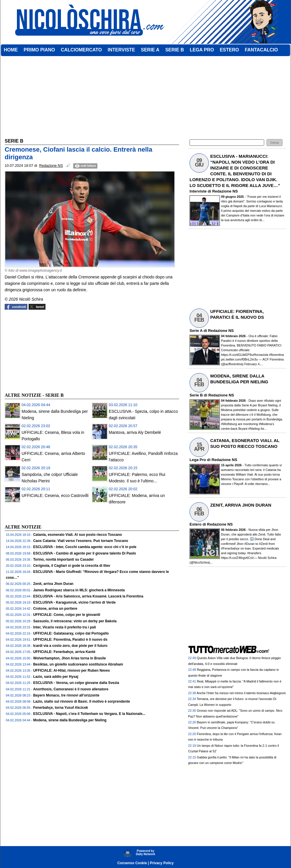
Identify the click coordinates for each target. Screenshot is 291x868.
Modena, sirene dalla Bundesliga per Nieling (70, 720)
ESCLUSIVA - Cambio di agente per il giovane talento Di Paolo (85, 553)
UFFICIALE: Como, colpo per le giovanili (67, 615)
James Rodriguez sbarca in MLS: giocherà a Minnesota (79, 590)
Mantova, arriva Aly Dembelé (135, 432)
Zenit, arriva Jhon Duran (53, 584)
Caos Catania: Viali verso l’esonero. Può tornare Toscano (81, 541)
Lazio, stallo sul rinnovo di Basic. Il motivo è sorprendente (82, 701)
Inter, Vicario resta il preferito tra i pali (65, 627)
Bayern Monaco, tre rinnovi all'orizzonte (66, 695)
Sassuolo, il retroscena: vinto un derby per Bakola (75, 621)
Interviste (198, 191)
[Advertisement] (48, 350)
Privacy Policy (162, 863)
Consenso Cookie (132, 863)
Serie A (196, 331)
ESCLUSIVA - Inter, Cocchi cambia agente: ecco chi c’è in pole (85, 547)
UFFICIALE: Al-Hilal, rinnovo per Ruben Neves (72, 671)
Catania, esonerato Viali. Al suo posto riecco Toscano (78, 535)
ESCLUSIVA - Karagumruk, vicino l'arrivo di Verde (74, 602)
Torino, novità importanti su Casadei (63, 559)
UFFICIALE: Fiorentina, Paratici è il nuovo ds (70, 640)
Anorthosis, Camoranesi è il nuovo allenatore (71, 689)
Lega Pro (198, 460)
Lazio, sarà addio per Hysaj (56, 677)
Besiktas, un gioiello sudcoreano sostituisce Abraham (78, 664)
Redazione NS (225, 191)
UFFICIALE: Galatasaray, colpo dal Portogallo (71, 633)
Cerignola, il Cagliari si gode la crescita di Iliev (72, 566)
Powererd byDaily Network (145, 853)
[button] (275, 143)
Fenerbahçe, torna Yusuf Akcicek (61, 708)
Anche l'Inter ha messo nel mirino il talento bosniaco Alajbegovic (241, 693)
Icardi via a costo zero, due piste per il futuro (70, 646)
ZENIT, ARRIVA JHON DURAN (241, 505)
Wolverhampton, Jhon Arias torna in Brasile (70, 658)
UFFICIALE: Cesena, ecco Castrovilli (55, 495)
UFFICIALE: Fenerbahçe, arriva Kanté (64, 652)
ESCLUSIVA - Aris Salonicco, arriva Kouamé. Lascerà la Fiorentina (88, 596)
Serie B (196, 395)
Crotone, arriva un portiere (55, 609)
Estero (196, 524)
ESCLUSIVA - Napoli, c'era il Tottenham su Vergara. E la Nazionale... (89, 714)
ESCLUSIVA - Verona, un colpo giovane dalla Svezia (76, 683)
